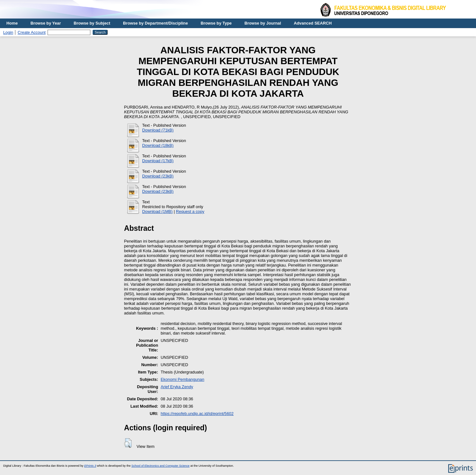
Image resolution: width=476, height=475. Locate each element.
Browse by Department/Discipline (155, 23)
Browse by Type (216, 23)
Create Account (32, 32)
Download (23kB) (158, 176)
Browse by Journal (263, 23)
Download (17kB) (158, 161)
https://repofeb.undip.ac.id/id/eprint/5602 (197, 414)
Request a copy (190, 211)
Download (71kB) (158, 130)
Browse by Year (46, 23)
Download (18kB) (158, 145)
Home (12, 23)
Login (8, 32)
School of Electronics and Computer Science (161, 466)
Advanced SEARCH (313, 23)
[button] (128, 443)
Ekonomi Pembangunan (182, 379)
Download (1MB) (157, 211)
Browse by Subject (92, 23)
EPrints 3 (90, 466)
